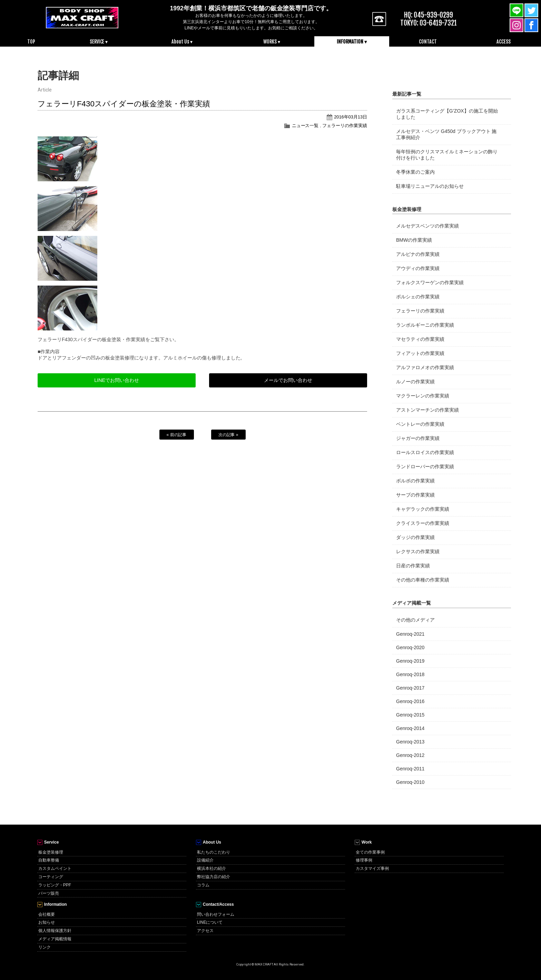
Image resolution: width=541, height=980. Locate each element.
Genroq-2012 (410, 755)
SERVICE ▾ (99, 42)
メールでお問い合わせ (288, 380)
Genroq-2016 (410, 701)
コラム (203, 885)
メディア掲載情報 (55, 939)
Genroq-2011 (410, 769)
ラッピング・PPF (55, 885)
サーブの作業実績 (415, 495)
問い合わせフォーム (216, 914)
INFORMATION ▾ (352, 42)
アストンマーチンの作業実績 (427, 410)
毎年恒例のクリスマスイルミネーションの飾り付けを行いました (447, 155)
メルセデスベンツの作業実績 (427, 226)
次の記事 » (228, 435)
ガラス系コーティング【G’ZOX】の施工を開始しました (447, 114)
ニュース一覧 (305, 126)
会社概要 (47, 914)
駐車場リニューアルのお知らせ (430, 186)
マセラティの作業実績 (420, 339)
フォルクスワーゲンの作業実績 (430, 282)
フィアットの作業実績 (420, 353)
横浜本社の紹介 (212, 868)
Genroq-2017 (410, 688)
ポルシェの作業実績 (418, 297)
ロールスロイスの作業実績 (425, 452)
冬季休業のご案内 (415, 172)
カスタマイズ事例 (372, 868)
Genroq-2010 (410, 782)
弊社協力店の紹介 (214, 877)
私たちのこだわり (214, 852)
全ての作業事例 (370, 852)
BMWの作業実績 (414, 240)
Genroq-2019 (410, 661)
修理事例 (364, 860)
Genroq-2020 (410, 647)
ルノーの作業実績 (415, 382)
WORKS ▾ (272, 42)
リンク (45, 947)
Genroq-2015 (410, 715)
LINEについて (210, 922)
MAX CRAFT (82, 17)
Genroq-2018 (410, 674)
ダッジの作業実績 (415, 537)
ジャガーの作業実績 (418, 438)
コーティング (51, 877)
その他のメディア (415, 620)
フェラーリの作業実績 (345, 126)
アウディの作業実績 (418, 268)
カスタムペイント (55, 868)
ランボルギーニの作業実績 (425, 325)
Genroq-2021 (410, 634)
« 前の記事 (177, 435)
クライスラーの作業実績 (423, 523)
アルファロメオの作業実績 (425, 367)
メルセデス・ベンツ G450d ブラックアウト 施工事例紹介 (446, 134)
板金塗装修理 (51, 852)
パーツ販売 (49, 893)
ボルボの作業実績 (415, 481)
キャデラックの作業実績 (423, 509)
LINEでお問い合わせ (117, 380)
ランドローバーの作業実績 (425, 467)
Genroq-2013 (410, 742)
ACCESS (504, 42)
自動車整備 (49, 860)
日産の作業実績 (413, 566)
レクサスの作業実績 (418, 551)
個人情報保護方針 (55, 931)
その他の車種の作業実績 (423, 580)
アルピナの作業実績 (418, 254)
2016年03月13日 (351, 117)
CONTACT (428, 42)
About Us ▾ (182, 42)
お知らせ (47, 922)
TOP (31, 42)
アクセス (205, 931)
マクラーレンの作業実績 (423, 396)
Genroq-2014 (410, 728)
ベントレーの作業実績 (420, 424)
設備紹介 (205, 860)
